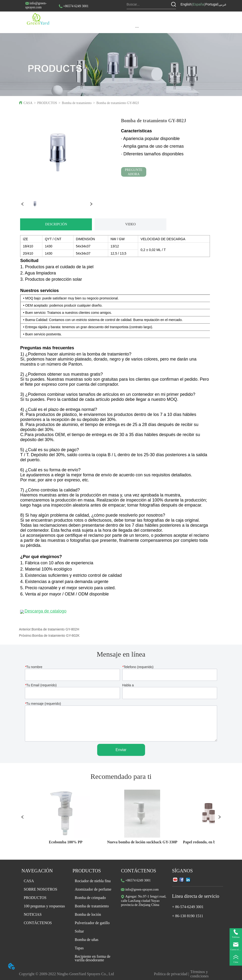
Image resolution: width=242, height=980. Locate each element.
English (186, 4)
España (198, 4)
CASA (28, 103)
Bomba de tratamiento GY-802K (56, 636)
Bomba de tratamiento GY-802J (118, 103)
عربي (223, 4)
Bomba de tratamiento (77, 103)
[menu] (137, 27)
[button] (137, 27)
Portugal (211, 4)
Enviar (121, 750)
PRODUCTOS (47, 103)
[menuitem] (137, 27)
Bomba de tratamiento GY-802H (55, 629)
